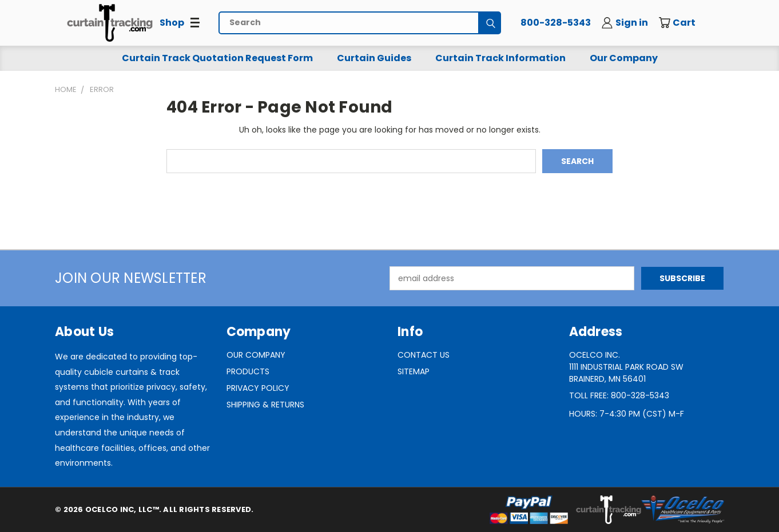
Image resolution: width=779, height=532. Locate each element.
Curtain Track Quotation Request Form (217, 58)
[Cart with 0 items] (685, 23)
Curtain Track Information (500, 58)
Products (248, 371)
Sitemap (414, 371)
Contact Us (424, 355)
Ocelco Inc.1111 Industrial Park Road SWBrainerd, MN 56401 (626, 367)
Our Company (624, 58)
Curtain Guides (374, 58)
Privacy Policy (258, 388)
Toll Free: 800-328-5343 (619, 395)
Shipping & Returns (265, 405)
